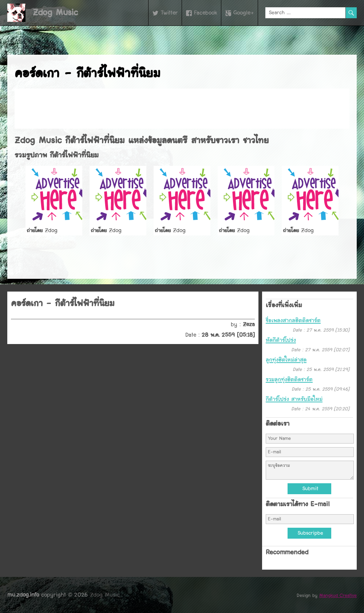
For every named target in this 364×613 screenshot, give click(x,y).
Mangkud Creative (338, 596)
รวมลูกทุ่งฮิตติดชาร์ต (289, 379)
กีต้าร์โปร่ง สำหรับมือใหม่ (294, 399)
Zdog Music (55, 13)
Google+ (244, 13)
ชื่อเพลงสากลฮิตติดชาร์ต (293, 320)
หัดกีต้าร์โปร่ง (281, 340)
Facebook (206, 13)
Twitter (169, 13)
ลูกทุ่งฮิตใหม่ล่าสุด (286, 360)
